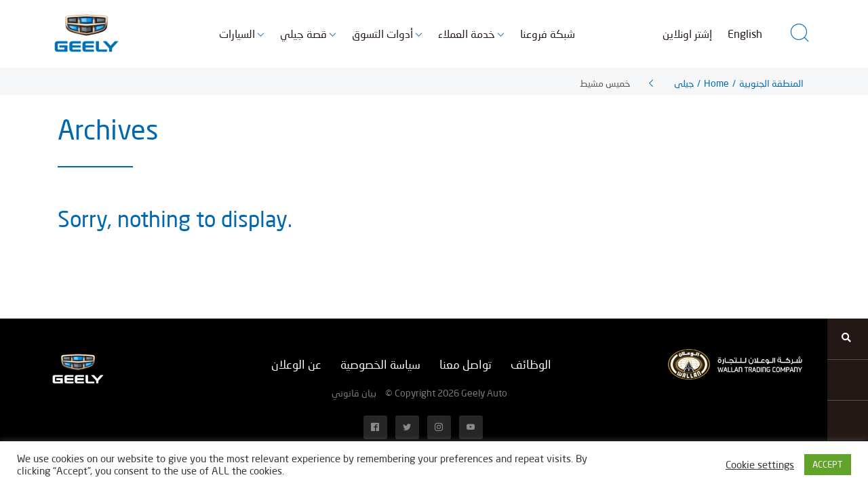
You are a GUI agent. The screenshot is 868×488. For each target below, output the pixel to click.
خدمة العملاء (467, 34)
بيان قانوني (354, 393)
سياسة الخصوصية (380, 364)
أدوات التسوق (382, 34)
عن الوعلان (296, 364)
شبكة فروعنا (548, 34)
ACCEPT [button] (828, 464)
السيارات (237, 34)
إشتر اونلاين (687, 34)
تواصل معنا (466, 364)
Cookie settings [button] (760, 465)
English (745, 34)
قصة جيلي (303, 34)
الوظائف (531, 364)
